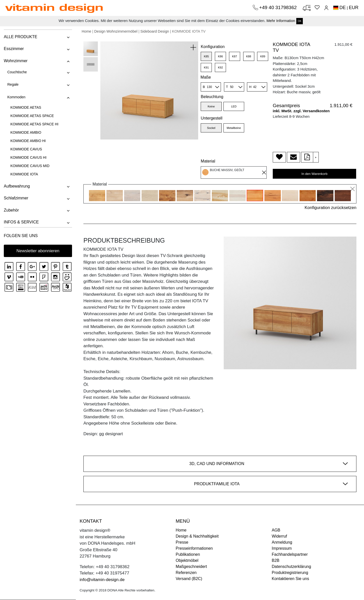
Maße (206, 77)
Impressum (282, 548)
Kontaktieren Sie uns (290, 579)
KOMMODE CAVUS (26, 149)
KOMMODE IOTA (24, 174)
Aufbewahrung (17, 186)
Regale (13, 84)
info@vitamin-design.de (102, 580)
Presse (182, 542)
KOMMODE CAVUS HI (28, 157)
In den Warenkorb (315, 174)
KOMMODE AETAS (26, 107)
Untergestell (211, 118)
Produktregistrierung (290, 573)
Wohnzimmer (16, 61)
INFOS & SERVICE (21, 222)
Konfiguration (213, 47)
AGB (276, 530)
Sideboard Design (155, 31)
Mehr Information (281, 21)
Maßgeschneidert (191, 567)
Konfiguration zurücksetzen (331, 208)
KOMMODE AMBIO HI (28, 141)
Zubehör (11, 210)
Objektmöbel (187, 560)
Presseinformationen (194, 548)
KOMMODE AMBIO (26, 132)
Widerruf (279, 536)
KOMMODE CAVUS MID (30, 166)
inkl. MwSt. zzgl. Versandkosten (301, 111)
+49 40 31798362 (279, 7)
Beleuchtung (212, 97)
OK (300, 21)
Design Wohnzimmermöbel (116, 31)
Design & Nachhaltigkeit (197, 536)
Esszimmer (14, 49)
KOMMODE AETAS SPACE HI (34, 124)
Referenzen (186, 573)
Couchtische (17, 72)
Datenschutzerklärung (291, 567)
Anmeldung (282, 542)
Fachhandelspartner (290, 554)
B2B (276, 560)
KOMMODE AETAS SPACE (32, 116)
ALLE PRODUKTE (20, 37)
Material (208, 161)
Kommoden (16, 97)
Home (86, 31)
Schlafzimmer (16, 198)
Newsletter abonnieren (38, 251)
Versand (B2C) (189, 579)
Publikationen (188, 554)
